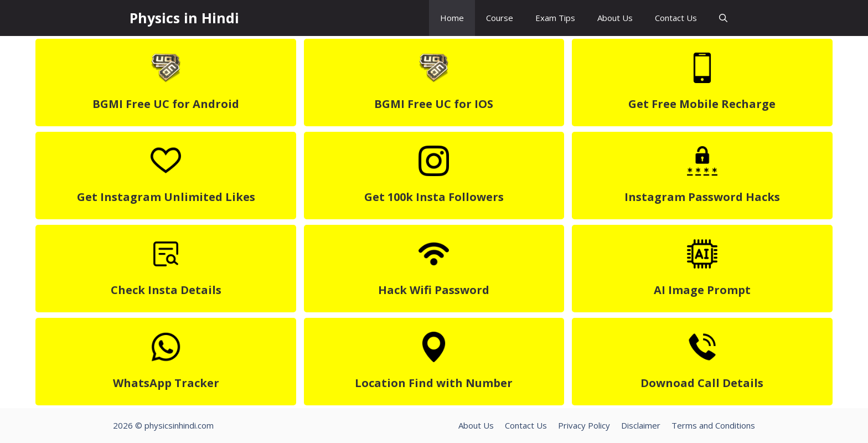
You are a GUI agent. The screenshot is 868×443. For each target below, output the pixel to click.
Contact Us (676, 18)
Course (500, 18)
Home (452, 18)
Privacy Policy (584, 425)
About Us (615, 18)
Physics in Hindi (184, 18)
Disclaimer (641, 425)
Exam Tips (555, 18)
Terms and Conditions (713, 425)
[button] (723, 18)
